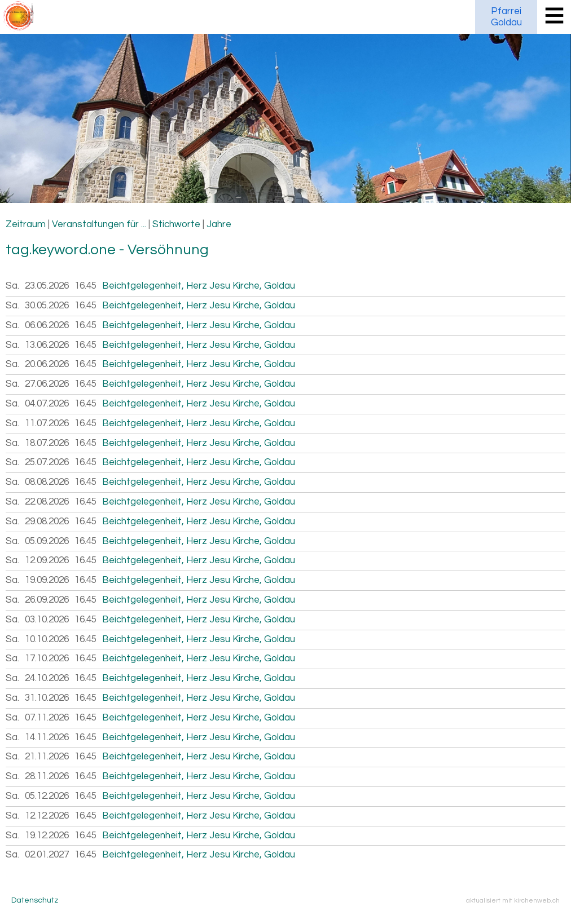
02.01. (47, 855)
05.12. (47, 796)
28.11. (47, 776)
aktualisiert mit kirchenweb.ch (513, 900)
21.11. (47, 757)
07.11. (47, 718)
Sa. (12, 286)
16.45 (85, 286)
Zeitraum (26, 224)
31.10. (47, 698)
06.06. (47, 325)
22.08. (47, 502)
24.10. (47, 678)
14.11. (47, 737)
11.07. (47, 423)
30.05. (47, 306)
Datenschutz (35, 900)
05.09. (47, 541)
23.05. (47, 286)
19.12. (47, 835)
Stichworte (176, 224)
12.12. (47, 816)
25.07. (47, 462)
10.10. (47, 639)
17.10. (47, 658)
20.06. (47, 364)
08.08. (47, 482)
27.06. (47, 384)
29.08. (47, 521)
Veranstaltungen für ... (99, 224)
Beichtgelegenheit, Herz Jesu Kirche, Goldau (199, 286)
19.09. (47, 580)
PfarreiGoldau (506, 17)
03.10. (47, 620)
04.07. (47, 404)
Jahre (219, 224)
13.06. (47, 345)
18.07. (47, 443)
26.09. (47, 600)
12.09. (47, 560)
